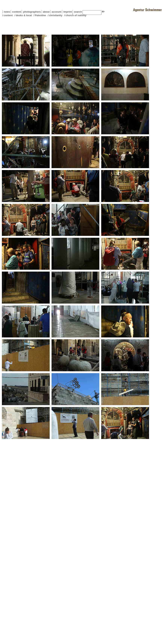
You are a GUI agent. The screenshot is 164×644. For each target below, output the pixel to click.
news (7, 12)
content (16, 12)
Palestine (40, 15)
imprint (68, 12)
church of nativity (76, 15)
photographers (32, 12)
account (56, 12)
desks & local (24, 15)
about (46, 12)
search (78, 12)
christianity (56, 15)
